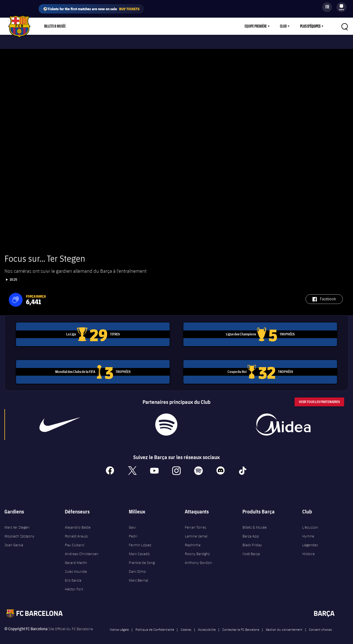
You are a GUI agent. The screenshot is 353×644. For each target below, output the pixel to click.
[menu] (341, 7)
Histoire (308, 548)
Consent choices (320, 624)
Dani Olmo (137, 566)
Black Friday (252, 540)
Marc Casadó (139, 548)
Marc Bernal (138, 575)
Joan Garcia (14, 540)
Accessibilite (207, 624)
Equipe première (256, 26)
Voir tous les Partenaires (319, 397)
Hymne (308, 531)
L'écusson (310, 522)
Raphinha (193, 540)
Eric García (73, 575)
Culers (108, 26)
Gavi (132, 522)
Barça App (251, 531)
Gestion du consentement (284, 624)
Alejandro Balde (78, 522)
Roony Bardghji (197, 548)
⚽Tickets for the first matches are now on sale (91, 9)
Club (283, 26)
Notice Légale (119, 624)
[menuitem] (341, 6)
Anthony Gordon (198, 557)
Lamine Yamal (196, 531)
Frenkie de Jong (142, 557)
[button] (16, 295)
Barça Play (132, 26)
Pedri (133, 531)
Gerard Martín (76, 557)
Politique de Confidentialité (155, 624)
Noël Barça (251, 548)
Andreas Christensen (82, 548)
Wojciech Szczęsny (19, 531)
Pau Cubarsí (75, 540)
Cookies (186, 624)
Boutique (86, 26)
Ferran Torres (196, 522)
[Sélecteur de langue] (327, 7)
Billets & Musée (55, 26)
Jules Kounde (76, 566)
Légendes (310, 540)
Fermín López (140, 540)
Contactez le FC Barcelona (241, 624)
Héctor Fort (74, 584)
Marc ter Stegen (17, 522)
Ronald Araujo (76, 531)
